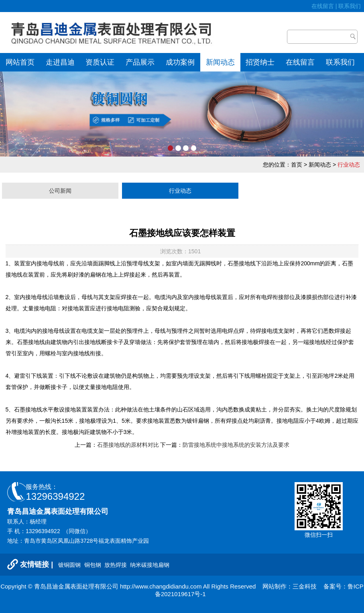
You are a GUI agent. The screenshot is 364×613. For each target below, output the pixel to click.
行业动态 (180, 191)
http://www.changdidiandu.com (161, 586)
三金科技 (305, 586)
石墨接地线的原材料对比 (128, 445)
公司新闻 (60, 191)
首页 (297, 165)
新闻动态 (220, 62)
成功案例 (180, 62)
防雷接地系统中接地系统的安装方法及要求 (236, 445)
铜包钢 (94, 565)
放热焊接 (116, 565)
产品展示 (140, 62)
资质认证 (100, 62)
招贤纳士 (260, 62)
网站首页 (20, 62)
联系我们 (351, 6)
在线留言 (323, 6)
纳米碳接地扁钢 (150, 565)
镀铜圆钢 (70, 565)
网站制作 (275, 586)
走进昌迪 (60, 62)
